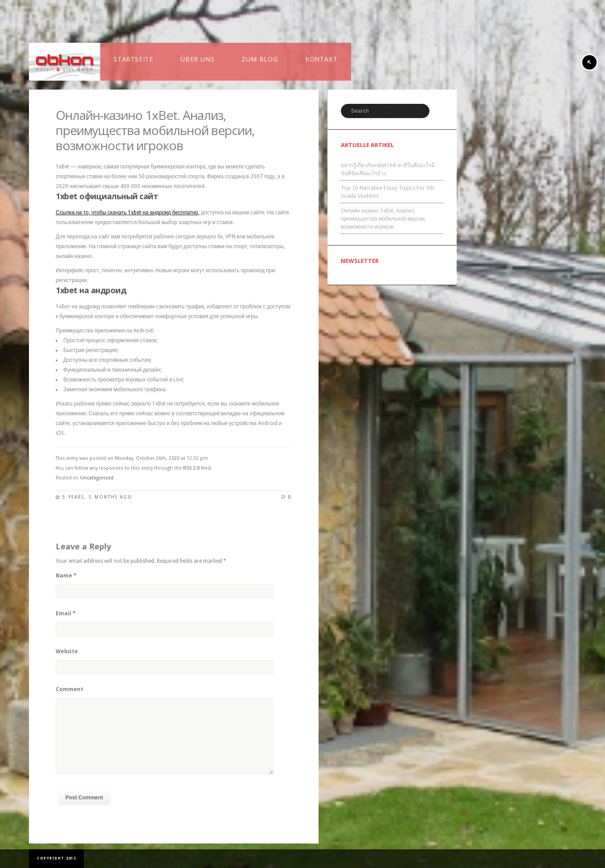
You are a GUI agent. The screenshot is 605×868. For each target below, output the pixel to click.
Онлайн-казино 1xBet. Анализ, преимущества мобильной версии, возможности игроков (155, 130)
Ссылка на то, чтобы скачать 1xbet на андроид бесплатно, (128, 213)
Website (67, 651)
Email (66, 614)
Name (66, 576)
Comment (69, 689)
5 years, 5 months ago (97, 497)
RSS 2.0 (191, 468)
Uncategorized (97, 478)
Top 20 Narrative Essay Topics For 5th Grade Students (388, 192)
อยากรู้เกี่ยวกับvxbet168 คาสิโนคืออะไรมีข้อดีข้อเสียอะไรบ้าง (388, 169)
